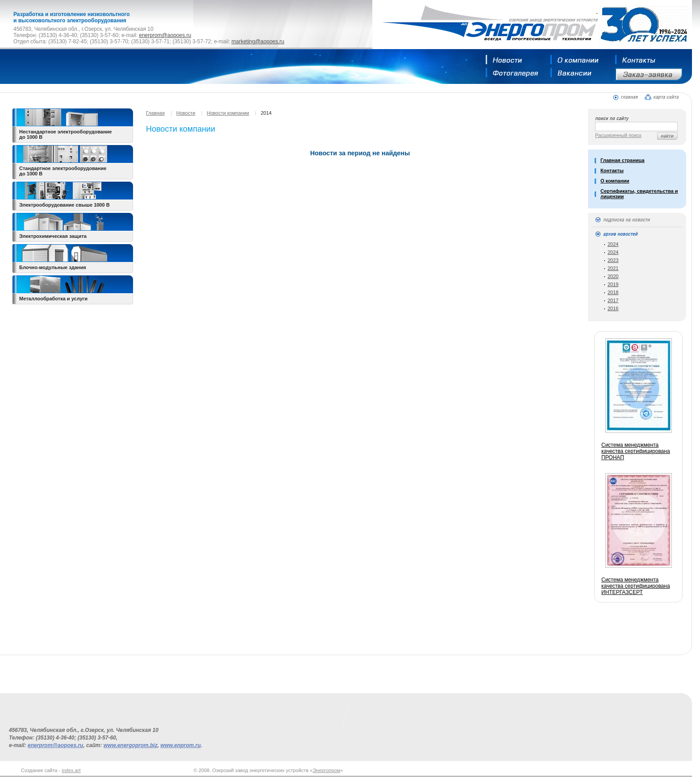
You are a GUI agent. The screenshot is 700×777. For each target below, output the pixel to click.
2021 (613, 268)
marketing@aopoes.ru (258, 42)
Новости (186, 113)
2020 (613, 276)
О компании (615, 181)
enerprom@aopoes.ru (165, 35)
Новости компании (228, 113)
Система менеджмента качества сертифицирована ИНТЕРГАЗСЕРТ (636, 586)
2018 (613, 292)
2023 (613, 260)
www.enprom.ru (180, 745)
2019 (613, 284)
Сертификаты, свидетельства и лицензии (639, 194)
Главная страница (623, 160)
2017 (613, 300)
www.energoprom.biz (131, 745)
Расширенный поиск (618, 135)
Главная (155, 113)
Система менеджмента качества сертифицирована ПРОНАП (636, 451)
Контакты (612, 170)
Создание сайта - (51, 770)
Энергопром (326, 770)
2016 (613, 308)
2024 (613, 244)
